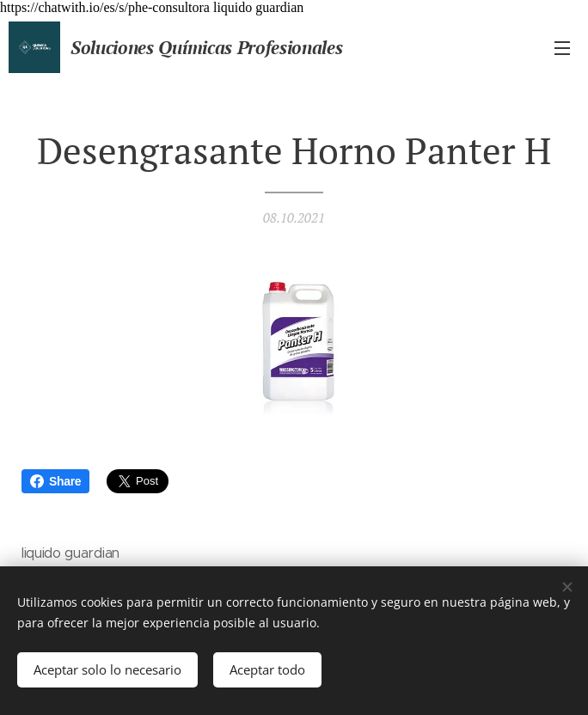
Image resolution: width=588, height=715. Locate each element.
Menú (562, 48)
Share (55, 481)
